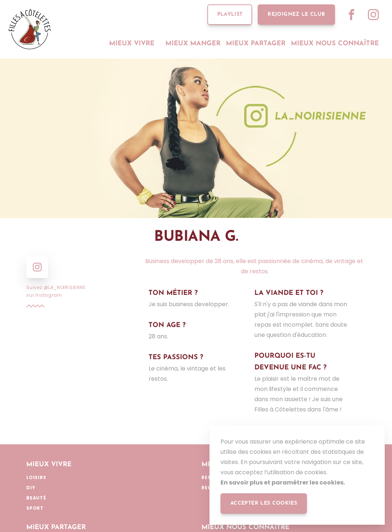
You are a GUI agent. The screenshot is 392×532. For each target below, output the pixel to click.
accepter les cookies (264, 503)
